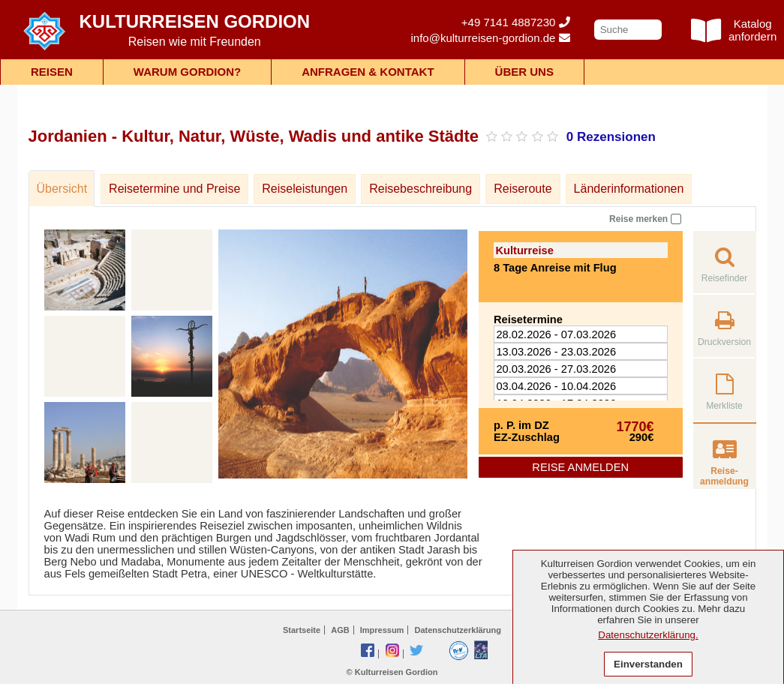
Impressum (382, 630)
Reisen (52, 72)
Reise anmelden (580, 467)
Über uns (524, 72)
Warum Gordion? (187, 72)
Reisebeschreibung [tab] (421, 189)
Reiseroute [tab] (523, 189)
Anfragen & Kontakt (368, 72)
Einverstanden (648, 664)
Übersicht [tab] (62, 189)
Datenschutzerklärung (458, 630)
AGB (340, 630)
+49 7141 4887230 (516, 22)
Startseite (302, 630)
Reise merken (645, 219)
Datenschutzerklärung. (648, 635)
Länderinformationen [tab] (629, 189)
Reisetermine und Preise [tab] (174, 189)
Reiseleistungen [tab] (305, 189)
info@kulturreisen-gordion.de (491, 38)
